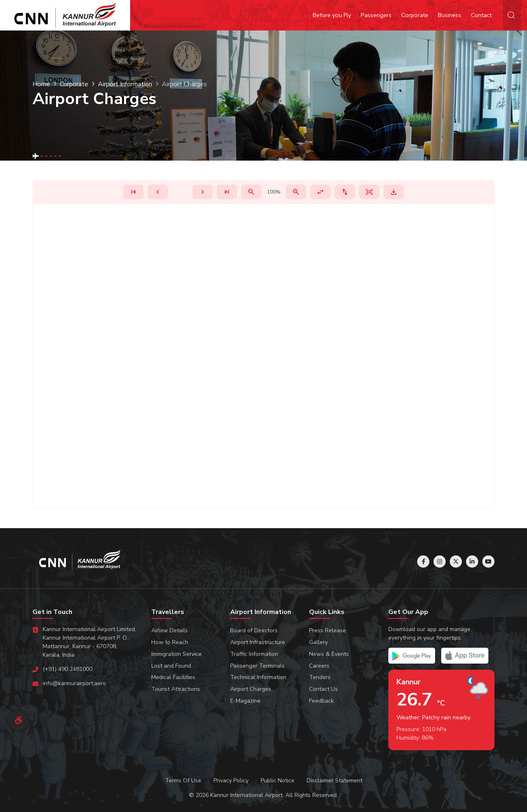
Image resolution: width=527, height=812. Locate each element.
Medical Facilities (173, 677)
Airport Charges (251, 689)
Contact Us (323, 689)
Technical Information (258, 677)
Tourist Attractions (176, 689)
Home (41, 84)
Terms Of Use (183, 780)
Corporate (415, 15)
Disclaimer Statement (334, 780)
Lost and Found (171, 666)
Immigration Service (176, 654)
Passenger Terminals (257, 666)
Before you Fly (332, 15)
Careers (319, 666)
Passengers (376, 15)
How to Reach (170, 642)
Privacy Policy (231, 780)
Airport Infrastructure (258, 642)
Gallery (318, 642)
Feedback (321, 701)
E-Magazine (245, 701)
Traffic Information (254, 654)
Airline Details (170, 630)
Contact (481, 15)
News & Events (329, 654)
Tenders (320, 677)
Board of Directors (254, 630)
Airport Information (125, 84)
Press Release (328, 630)
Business (450, 15)
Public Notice (278, 780)
